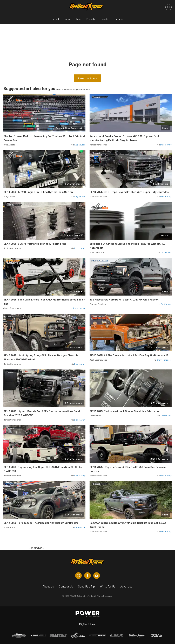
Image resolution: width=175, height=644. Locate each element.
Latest (55, 19)
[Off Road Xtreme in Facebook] (87, 576)
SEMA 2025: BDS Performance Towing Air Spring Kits (35, 244)
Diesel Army (166, 145)
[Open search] (169, 7)
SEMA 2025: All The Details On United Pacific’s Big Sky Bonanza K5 (129, 355)
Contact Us (66, 586)
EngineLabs (80, 145)
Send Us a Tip (86, 586)
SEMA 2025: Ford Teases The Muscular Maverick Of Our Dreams (41, 523)
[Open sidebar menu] (5, 7)
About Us (48, 586)
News (68, 19)
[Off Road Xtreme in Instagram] (78, 576)
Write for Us (108, 586)
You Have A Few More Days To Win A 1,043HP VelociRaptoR (124, 299)
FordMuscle (166, 304)
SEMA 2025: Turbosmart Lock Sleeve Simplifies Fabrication (125, 411)
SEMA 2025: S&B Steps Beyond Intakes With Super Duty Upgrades (129, 192)
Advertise (126, 586)
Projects (91, 19)
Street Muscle (79, 308)
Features (118, 19)
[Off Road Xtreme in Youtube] (97, 576)
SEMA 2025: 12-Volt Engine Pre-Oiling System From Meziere (39, 192)
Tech (78, 19)
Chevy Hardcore (164, 360)
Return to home (87, 78)
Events (105, 19)
